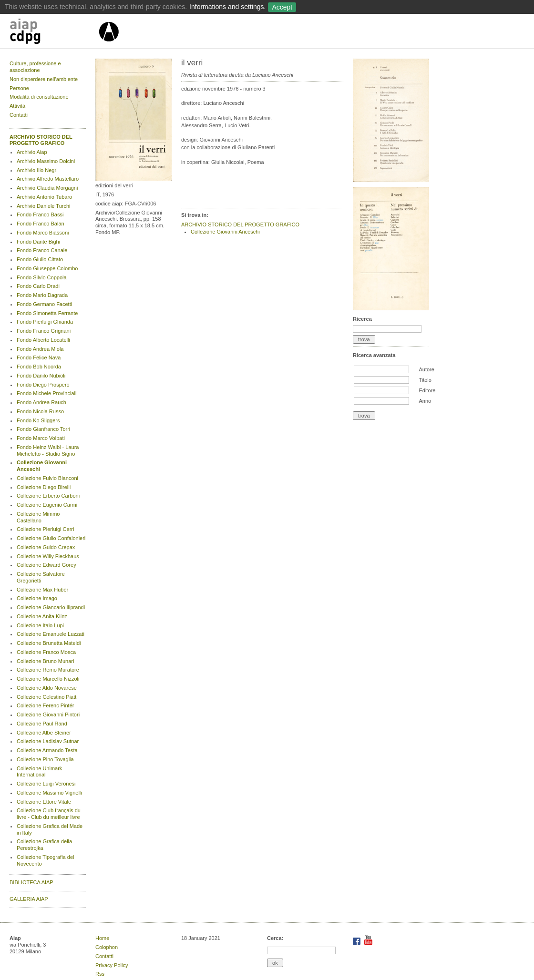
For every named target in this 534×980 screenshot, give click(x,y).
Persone (19, 88)
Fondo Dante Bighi (38, 242)
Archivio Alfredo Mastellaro (48, 179)
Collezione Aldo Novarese (47, 688)
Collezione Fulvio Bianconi (47, 478)
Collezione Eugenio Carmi (47, 505)
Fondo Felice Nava (39, 357)
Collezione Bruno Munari (45, 661)
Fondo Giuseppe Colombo (47, 268)
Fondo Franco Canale (42, 250)
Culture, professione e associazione (35, 67)
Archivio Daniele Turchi (44, 206)
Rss (100, 974)
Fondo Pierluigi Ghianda (45, 322)
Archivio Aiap (32, 152)
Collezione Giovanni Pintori (48, 715)
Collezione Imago (37, 598)
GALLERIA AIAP (29, 899)
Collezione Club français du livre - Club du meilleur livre (49, 814)
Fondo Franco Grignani (44, 331)
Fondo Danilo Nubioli (41, 376)
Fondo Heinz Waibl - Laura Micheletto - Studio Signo (48, 450)
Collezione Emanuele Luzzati (51, 634)
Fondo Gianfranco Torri (43, 429)
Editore (427, 390)
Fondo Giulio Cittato (40, 259)
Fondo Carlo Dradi (38, 286)
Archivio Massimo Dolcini (46, 161)
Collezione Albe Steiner (44, 733)
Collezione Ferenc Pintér (45, 705)
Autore (426, 369)
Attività (17, 106)
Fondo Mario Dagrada (42, 295)
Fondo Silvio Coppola (42, 277)
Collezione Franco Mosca (46, 652)
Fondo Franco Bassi (40, 214)
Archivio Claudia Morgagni (47, 188)
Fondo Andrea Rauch (41, 402)
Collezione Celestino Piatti (47, 697)
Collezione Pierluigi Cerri (45, 529)
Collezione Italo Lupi (40, 625)
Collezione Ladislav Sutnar (48, 741)
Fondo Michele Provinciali (46, 393)
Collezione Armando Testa (47, 750)
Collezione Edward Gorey (46, 565)
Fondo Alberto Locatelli (43, 340)
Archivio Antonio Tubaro (44, 197)
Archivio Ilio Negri (37, 170)
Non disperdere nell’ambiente (44, 79)
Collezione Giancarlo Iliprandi (51, 607)
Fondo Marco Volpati (41, 438)
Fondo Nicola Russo (40, 411)
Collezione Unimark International (39, 772)
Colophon (107, 947)
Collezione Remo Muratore (48, 670)
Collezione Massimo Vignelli (49, 793)
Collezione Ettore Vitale (44, 802)
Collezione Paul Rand (42, 724)
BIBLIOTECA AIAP (31, 882)
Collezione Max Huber (42, 590)
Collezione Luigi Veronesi (46, 784)
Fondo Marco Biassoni (43, 233)
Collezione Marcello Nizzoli (48, 679)
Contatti (19, 115)
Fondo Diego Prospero (43, 385)
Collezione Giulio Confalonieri (51, 538)
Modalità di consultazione (39, 97)
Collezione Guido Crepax (46, 547)
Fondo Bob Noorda (39, 367)
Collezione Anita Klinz (42, 616)
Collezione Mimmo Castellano (38, 517)
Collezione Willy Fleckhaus (48, 556)
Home (102, 938)
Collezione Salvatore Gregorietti (41, 577)
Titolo (425, 380)
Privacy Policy (112, 965)
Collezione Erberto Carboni (48, 496)
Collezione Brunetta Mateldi (49, 643)
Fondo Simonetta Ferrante (47, 313)
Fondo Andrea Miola (40, 349)
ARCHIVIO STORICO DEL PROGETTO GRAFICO (41, 140)
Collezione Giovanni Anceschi (225, 232)
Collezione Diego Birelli (44, 487)
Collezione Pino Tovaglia (45, 759)
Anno (425, 401)
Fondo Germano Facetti (44, 304)
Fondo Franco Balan (41, 224)
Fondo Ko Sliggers (38, 420)
